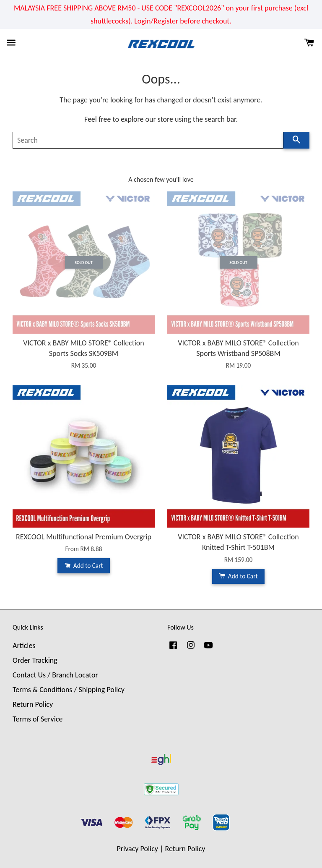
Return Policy (33, 704)
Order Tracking (35, 660)
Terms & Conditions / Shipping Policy (69, 690)
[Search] (148, 140)
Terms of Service (38, 719)
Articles (24, 646)
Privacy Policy (138, 849)
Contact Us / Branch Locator (55, 675)
